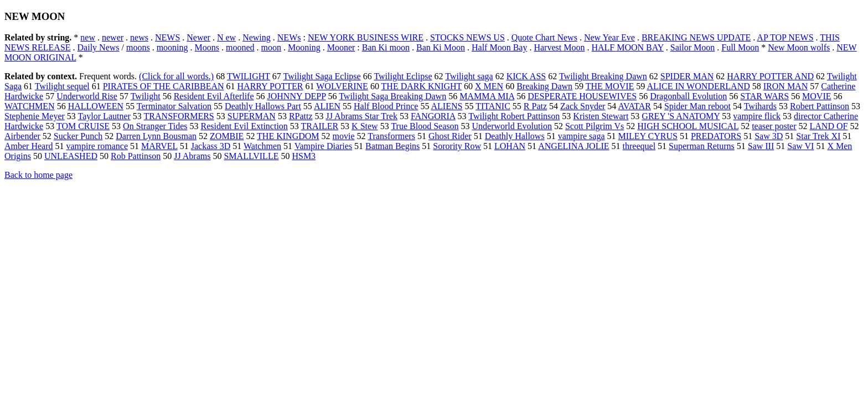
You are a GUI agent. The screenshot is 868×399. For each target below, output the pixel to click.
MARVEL (159, 146)
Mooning (304, 47)
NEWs (289, 37)
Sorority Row (457, 146)
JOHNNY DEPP (297, 96)
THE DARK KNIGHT (422, 86)
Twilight (146, 96)
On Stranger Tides (155, 126)
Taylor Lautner (104, 116)
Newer (198, 37)
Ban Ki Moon (441, 47)
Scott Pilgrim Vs (595, 126)
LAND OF (829, 126)
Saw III (761, 146)
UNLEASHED (71, 156)
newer (113, 37)
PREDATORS (716, 136)
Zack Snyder (583, 106)
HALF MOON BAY (627, 47)
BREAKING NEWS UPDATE (696, 37)
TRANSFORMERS (179, 116)
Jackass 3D (211, 146)
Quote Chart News (544, 37)
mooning (172, 47)
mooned (240, 47)
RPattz (301, 116)
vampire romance (97, 146)
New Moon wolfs (799, 47)
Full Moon (740, 47)
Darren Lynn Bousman (156, 136)
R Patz (535, 106)
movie (344, 136)
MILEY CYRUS (648, 136)
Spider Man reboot (697, 106)
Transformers (391, 136)
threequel (639, 146)
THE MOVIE (610, 86)
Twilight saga (469, 76)
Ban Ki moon (386, 47)
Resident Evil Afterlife (214, 96)
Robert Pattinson (820, 106)
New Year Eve (609, 37)
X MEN (489, 86)
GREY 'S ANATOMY (681, 116)
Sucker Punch (78, 136)
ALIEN (327, 106)
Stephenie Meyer (35, 116)
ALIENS (447, 106)
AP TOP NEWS (785, 37)
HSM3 (304, 156)
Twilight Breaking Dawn (603, 76)
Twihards (760, 106)
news (139, 37)
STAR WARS (764, 96)
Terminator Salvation (174, 106)
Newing (257, 37)
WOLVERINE (342, 86)
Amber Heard (29, 146)
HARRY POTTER (270, 86)
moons (138, 47)
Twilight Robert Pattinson (514, 116)
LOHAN (510, 146)
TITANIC (493, 106)
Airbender (22, 136)
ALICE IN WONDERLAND (698, 86)
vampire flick (757, 116)
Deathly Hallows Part (263, 106)
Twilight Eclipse (403, 76)
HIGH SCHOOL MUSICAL (688, 126)
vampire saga (582, 136)
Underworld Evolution (512, 126)
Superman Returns (702, 146)
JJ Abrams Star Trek (362, 116)
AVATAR (634, 106)
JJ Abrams (192, 156)
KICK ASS (526, 76)
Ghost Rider (450, 136)
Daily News (99, 47)
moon (271, 47)
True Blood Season (425, 126)
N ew (226, 37)
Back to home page (38, 175)
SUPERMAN (252, 116)
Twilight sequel (62, 86)
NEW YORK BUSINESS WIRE (366, 37)
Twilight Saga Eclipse (322, 76)
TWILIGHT (249, 76)
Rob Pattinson (136, 156)
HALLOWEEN (96, 106)
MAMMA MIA (487, 96)
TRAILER (320, 126)
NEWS (167, 37)
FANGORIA (433, 116)
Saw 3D (769, 136)
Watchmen (262, 146)
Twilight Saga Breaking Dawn (392, 96)
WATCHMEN (30, 106)
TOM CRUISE (83, 126)
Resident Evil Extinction (244, 126)
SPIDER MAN (687, 76)
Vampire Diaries (323, 146)
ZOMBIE (227, 136)
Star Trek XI (818, 136)
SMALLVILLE (251, 156)
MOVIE (817, 96)
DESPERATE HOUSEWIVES (582, 96)
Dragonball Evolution (688, 96)
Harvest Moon (559, 47)
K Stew (365, 126)
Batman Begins (392, 146)
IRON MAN (786, 86)
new (88, 37)
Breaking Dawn (544, 86)
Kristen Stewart (601, 116)
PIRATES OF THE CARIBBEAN (164, 86)
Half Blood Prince (386, 106)
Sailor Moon (693, 47)
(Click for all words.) (176, 76)
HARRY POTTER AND (770, 76)
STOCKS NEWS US (467, 37)
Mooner (341, 47)
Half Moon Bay (499, 47)
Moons (207, 47)
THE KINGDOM (288, 136)
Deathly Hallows (515, 136)
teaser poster (774, 126)
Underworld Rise (87, 96)
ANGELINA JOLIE (573, 146)
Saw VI (800, 146)
